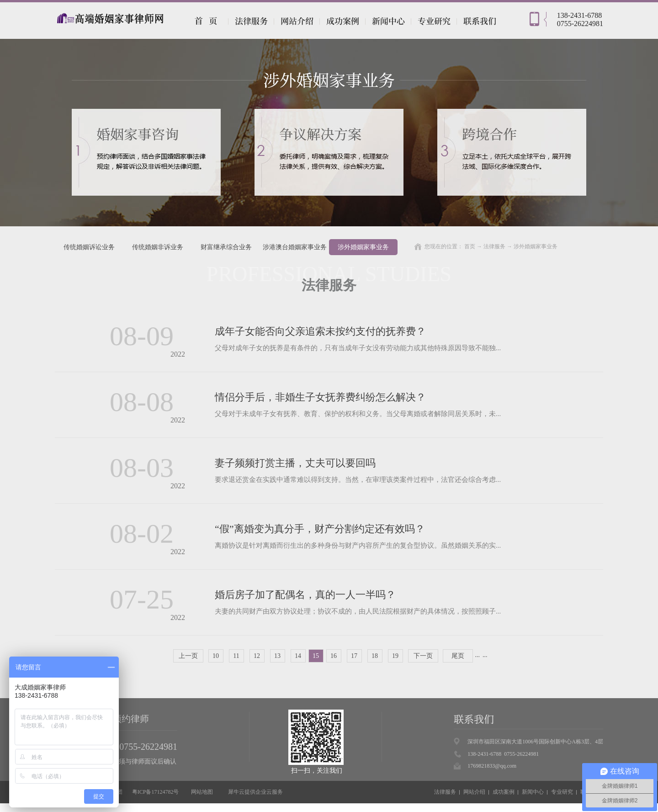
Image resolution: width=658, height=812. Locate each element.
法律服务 (494, 246)
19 (395, 656)
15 (316, 656)
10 (216, 656)
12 (257, 656)
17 (354, 656)
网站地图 (201, 792)
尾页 (458, 656)
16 (334, 656)
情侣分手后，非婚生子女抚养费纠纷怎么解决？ (320, 397)
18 (375, 656)
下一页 (423, 656)
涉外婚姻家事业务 (536, 246)
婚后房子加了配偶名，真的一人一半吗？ (305, 595)
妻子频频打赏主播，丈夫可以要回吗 (295, 463)
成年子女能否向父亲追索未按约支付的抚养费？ (320, 331)
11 (236, 656)
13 (277, 656)
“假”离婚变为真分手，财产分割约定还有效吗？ (320, 529)
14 (298, 656)
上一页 (188, 656)
